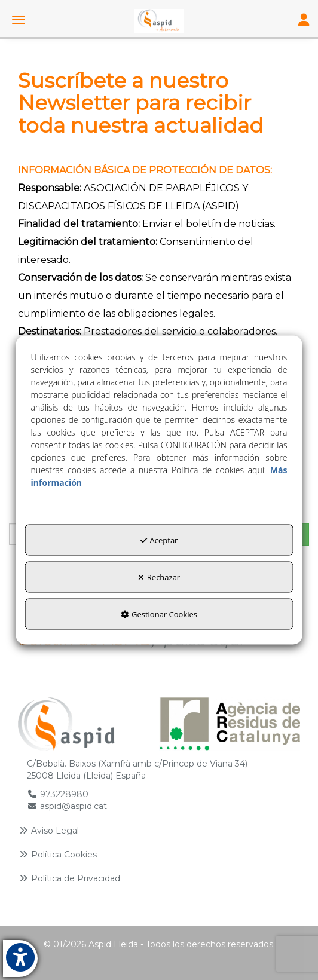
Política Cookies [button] (57, 855)
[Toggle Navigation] (304, 22)
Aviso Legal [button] (48, 831)
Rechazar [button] (159, 577)
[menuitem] (159, 831)
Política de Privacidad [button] (69, 878)
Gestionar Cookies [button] (159, 614)
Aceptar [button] (159, 540)
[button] (159, 21)
